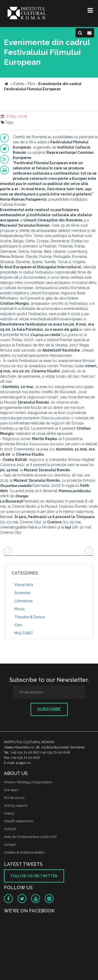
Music (20, 609)
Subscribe (49, 709)
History (9, 813)
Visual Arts (24, 585)
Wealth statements (19, 821)
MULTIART (24, 633)
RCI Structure (14, 798)
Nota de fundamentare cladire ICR (30, 837)
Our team (11, 790)
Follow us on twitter (34, 876)
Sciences (22, 593)
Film (18, 625)
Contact (10, 845)
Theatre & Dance (30, 617)
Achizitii (10, 829)
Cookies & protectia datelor (24, 852)
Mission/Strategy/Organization (28, 782)
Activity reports (16, 806)
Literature (24, 601)
